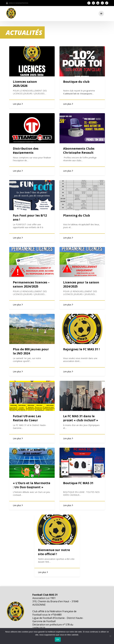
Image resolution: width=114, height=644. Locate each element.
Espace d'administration (17, 3)
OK (58, 640)
